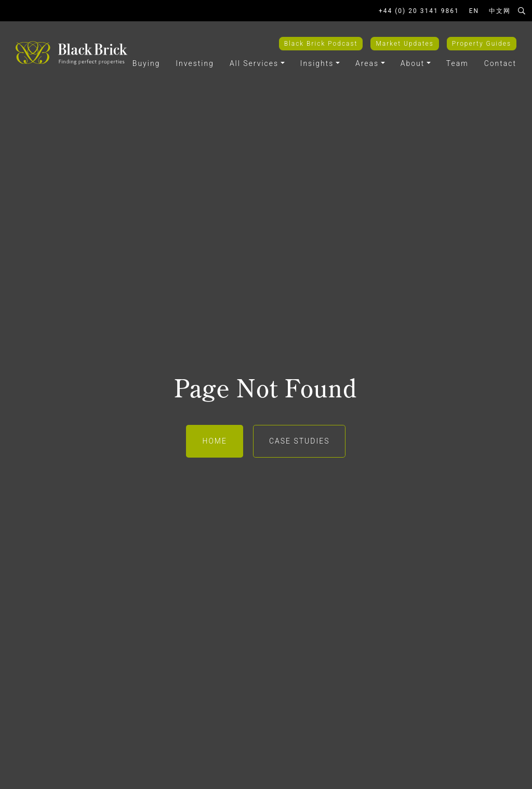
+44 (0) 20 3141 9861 (419, 11)
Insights (317, 63)
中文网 (500, 11)
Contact (500, 63)
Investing (195, 63)
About (413, 63)
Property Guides (482, 44)
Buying (147, 63)
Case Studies (300, 441)
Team (457, 63)
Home (214, 441)
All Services (254, 63)
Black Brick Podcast (321, 44)
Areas (367, 63)
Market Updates (404, 44)
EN (474, 11)
